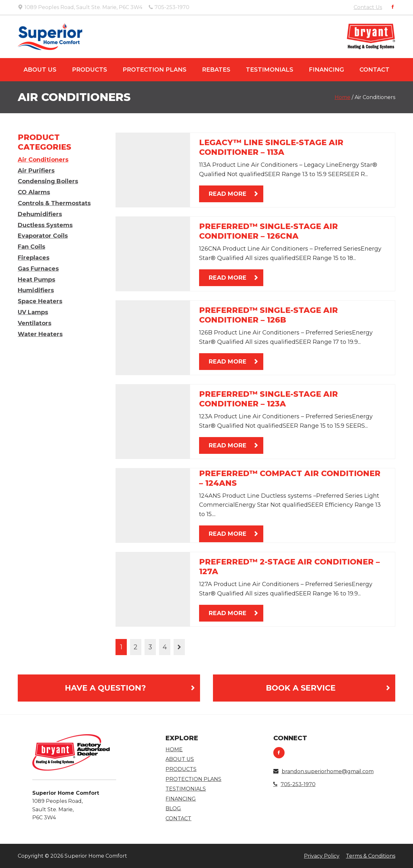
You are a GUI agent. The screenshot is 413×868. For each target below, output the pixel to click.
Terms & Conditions (371, 856)
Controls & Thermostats (54, 203)
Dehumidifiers (40, 214)
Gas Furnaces (38, 269)
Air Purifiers (36, 171)
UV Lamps (33, 312)
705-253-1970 (294, 784)
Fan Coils (31, 247)
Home (342, 97)
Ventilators (35, 323)
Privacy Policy (322, 856)
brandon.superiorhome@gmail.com (323, 771)
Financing (326, 70)
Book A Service (301, 688)
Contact (374, 70)
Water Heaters (40, 334)
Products (90, 70)
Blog (173, 808)
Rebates (216, 70)
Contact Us (368, 7)
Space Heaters (40, 301)
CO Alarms (34, 192)
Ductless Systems (45, 225)
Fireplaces (34, 258)
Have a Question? (105, 688)
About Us (40, 70)
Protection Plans (155, 70)
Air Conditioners (43, 160)
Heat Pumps (36, 280)
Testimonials (270, 70)
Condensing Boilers (48, 181)
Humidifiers (36, 290)
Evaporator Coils (43, 236)
